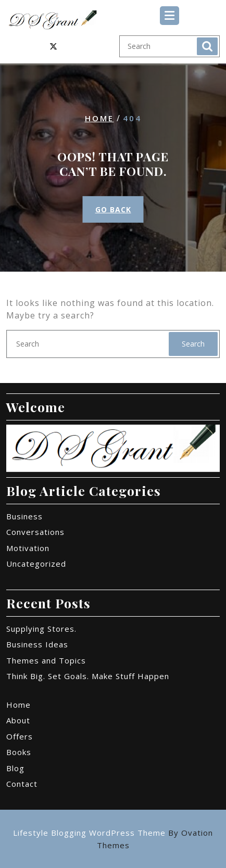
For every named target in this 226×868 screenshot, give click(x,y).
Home (99, 118)
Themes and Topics (46, 660)
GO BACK (113, 209)
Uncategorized (36, 564)
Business (24, 516)
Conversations (35, 532)
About (18, 720)
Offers (20, 736)
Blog (15, 768)
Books (19, 752)
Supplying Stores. (41, 629)
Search (207, 46)
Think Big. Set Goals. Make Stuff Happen (88, 676)
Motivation (28, 548)
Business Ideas (37, 644)
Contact (22, 784)
